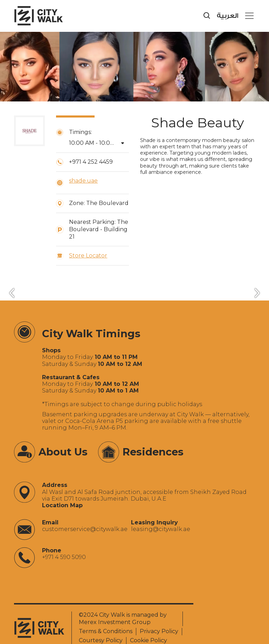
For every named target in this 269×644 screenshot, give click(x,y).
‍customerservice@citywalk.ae (85, 529)
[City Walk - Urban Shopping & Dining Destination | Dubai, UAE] (39, 16)
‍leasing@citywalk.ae (161, 529)
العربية (227, 16)
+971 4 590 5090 (64, 557)
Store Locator (88, 256)
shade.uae (83, 181)
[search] (207, 16)
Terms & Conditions (106, 631)
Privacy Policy (159, 631)
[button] (248, 16)
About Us (63, 452)
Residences (153, 452)
